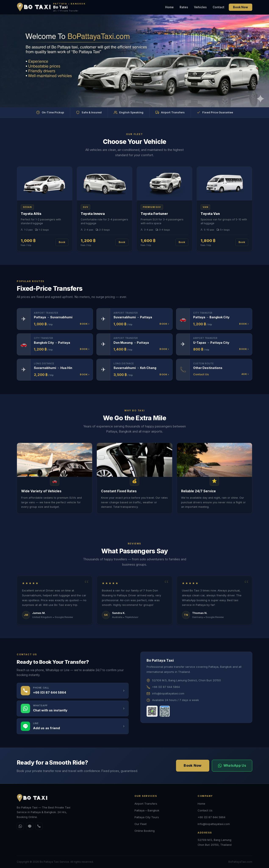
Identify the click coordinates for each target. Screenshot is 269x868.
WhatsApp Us (232, 766)
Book (62, 242)
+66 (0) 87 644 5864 (211, 817)
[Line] (30, 826)
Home (169, 7)
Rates (184, 7)
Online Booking (145, 831)
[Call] (39, 826)
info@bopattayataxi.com (214, 824)
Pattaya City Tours (147, 817)
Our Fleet (141, 824)
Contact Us (205, 810)
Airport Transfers (146, 804)
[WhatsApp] (20, 826)
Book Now (241, 7)
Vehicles (200, 7)
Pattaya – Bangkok (147, 810)
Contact (218, 7)
